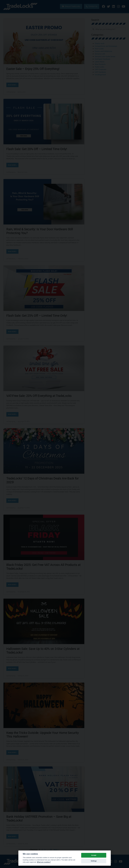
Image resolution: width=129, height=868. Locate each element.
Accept (94, 855)
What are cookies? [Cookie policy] (44, 862)
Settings (94, 861)
